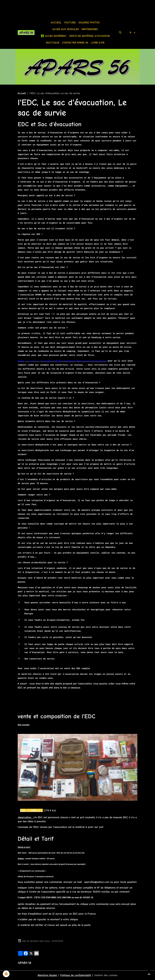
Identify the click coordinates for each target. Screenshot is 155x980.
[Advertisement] (54, 7)
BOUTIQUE (53, 43)
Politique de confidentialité (76, 975)
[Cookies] (6, 974)
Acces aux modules (66, 29)
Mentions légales (47, 975)
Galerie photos (89, 23)
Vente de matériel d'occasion (89, 36)
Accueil (56, 23)
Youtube (70, 23)
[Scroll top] (149, 974)
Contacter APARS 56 (75, 43)
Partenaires (90, 29)
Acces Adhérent (54, 36)
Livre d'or (98, 43)
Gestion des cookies (106, 975)
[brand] (26, 32)
